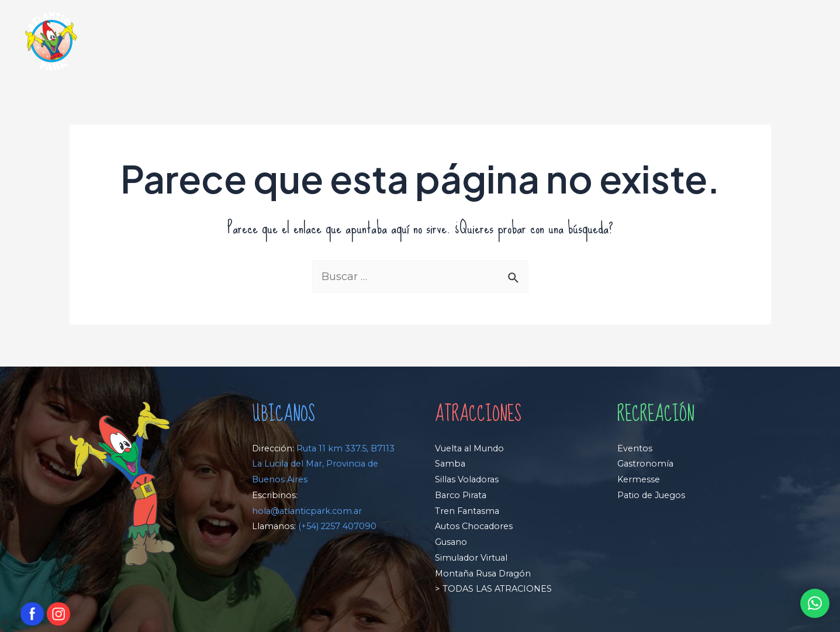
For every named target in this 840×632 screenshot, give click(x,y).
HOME (346, 42)
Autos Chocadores (474, 526)
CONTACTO (775, 42)
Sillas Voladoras (467, 479)
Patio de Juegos (651, 495)
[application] (446, 42)
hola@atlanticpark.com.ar (307, 511)
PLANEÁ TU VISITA (600, 42)
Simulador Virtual (471, 558)
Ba (440, 495)
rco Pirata (466, 495)
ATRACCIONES (414, 42)
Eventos (635, 448)
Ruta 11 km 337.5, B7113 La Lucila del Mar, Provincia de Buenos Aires (323, 464)
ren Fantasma (470, 511)
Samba (450, 464)
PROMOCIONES (698, 42)
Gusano (451, 542)
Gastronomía (645, 464)
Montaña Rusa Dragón (483, 574)
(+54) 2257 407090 (337, 526)
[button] (815, 603)
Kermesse (639, 479)
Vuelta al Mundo (469, 448)
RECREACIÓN (503, 42)
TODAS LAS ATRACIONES (496, 589)
